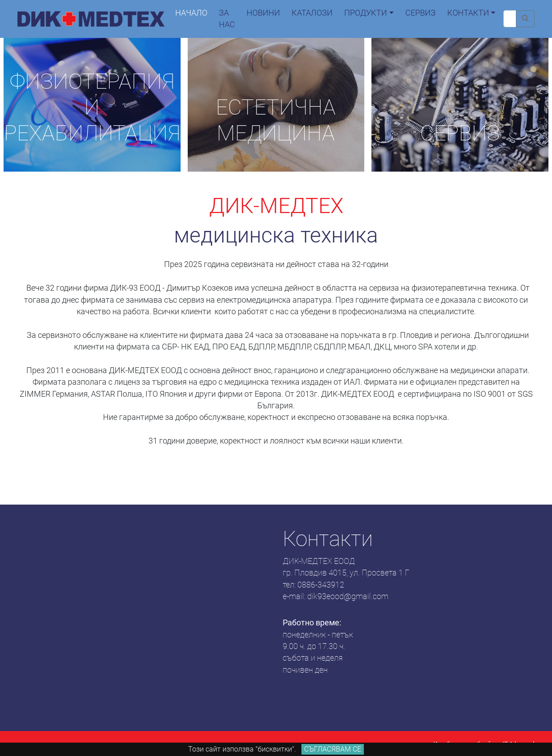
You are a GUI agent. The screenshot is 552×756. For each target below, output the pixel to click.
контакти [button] (468, 13)
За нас (227, 19)
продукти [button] (366, 13)
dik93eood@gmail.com (348, 596)
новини (263, 13)
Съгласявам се (333, 749)
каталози (312, 13)
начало (191, 13)
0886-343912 (321, 585)
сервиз (420, 13)
